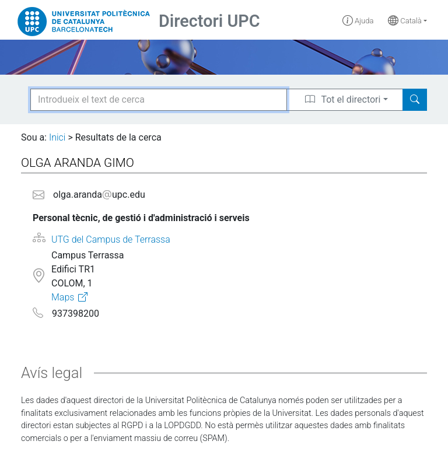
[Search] (415, 100)
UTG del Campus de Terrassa (111, 239)
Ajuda (358, 21)
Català (405, 21)
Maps (63, 297)
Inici (57, 137)
